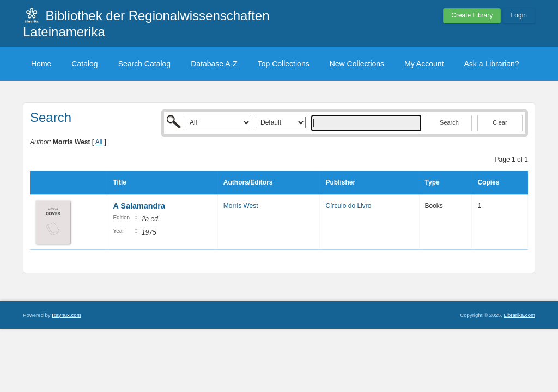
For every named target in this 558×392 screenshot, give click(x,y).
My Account (424, 64)
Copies (488, 182)
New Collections (357, 64)
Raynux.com (66, 315)
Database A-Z (214, 64)
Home (41, 64)
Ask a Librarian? (491, 64)
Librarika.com (519, 315)
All (99, 142)
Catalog (84, 64)
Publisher (340, 182)
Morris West (241, 206)
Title (119, 182)
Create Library (472, 15)
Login (519, 15)
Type (432, 182)
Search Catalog (145, 64)
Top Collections (284, 64)
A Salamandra (139, 206)
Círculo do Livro (348, 206)
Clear (500, 122)
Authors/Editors (248, 182)
